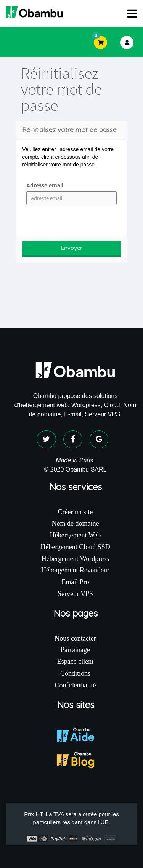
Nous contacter (75, 638)
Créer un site (76, 512)
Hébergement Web (75, 535)
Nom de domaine (76, 523)
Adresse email (45, 185)
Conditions (75, 673)
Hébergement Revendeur (75, 570)
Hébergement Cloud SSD (75, 547)
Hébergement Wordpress (75, 559)
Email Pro (75, 582)
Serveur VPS (75, 594)
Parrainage (75, 650)
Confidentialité (76, 685)
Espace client (75, 662)
